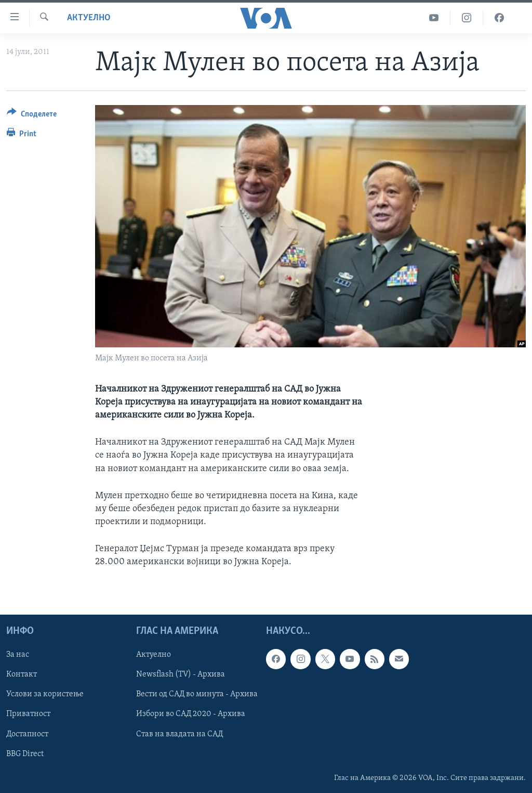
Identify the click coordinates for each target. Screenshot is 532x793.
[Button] (32, 116)
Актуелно (89, 18)
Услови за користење (45, 694)
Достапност (27, 734)
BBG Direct (25, 753)
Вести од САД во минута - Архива (197, 694)
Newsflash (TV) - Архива (181, 674)
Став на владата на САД (179, 734)
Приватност (28, 714)
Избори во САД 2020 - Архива (191, 714)
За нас (18, 655)
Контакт (22, 674)
